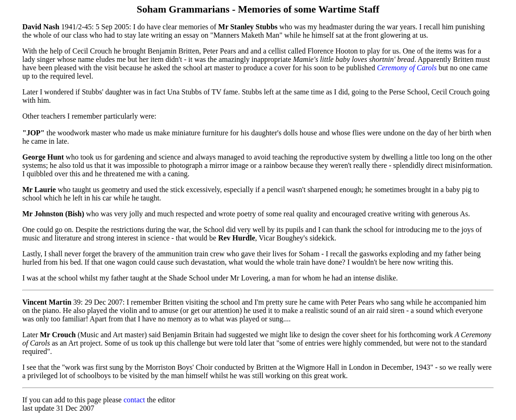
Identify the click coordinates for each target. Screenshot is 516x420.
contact (134, 400)
